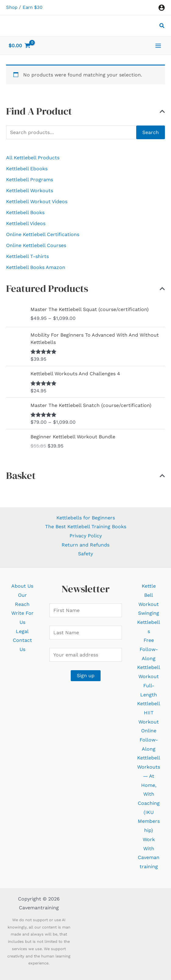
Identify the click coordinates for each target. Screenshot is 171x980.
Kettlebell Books (25, 212)
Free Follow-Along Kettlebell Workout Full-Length (149, 667)
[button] (162, 26)
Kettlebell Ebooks (27, 169)
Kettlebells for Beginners (86, 518)
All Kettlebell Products (33, 158)
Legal (22, 631)
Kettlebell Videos (26, 223)
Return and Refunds (85, 545)
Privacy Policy (86, 536)
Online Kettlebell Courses (36, 245)
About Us (22, 586)
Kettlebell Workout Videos (37, 202)
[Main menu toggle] (158, 45)
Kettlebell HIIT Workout (149, 713)
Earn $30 (32, 7)
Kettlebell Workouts (30, 191)
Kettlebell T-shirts (27, 256)
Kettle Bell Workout (149, 595)
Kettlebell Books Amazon (36, 267)
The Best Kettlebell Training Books (86, 527)
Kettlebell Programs (30, 180)
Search (151, 132)
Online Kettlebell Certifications (43, 234)
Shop (12, 7)
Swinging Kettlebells (149, 622)
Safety (85, 554)
